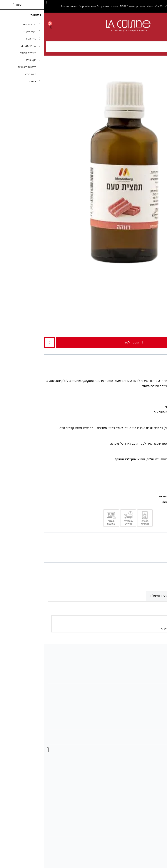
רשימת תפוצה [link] (151, 796)
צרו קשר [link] (154, 725)
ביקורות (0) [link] (153, 595)
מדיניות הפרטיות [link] (149, 748)
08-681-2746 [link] (151, 687)
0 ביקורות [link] (142, 555)
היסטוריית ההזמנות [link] (147, 789)
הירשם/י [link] (135, 629)
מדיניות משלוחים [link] (149, 825)
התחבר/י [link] (150, 629)
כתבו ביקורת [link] (158, 555)
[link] (157, 841)
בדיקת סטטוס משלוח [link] (146, 833)
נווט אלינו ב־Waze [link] (148, 840)
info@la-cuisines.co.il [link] (145, 679)
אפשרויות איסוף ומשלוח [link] (122, 596)
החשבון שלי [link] (152, 781)
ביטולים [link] (154, 756)
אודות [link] (156, 672)
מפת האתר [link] (153, 733)
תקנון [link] (156, 741)
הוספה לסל (89, 342)
